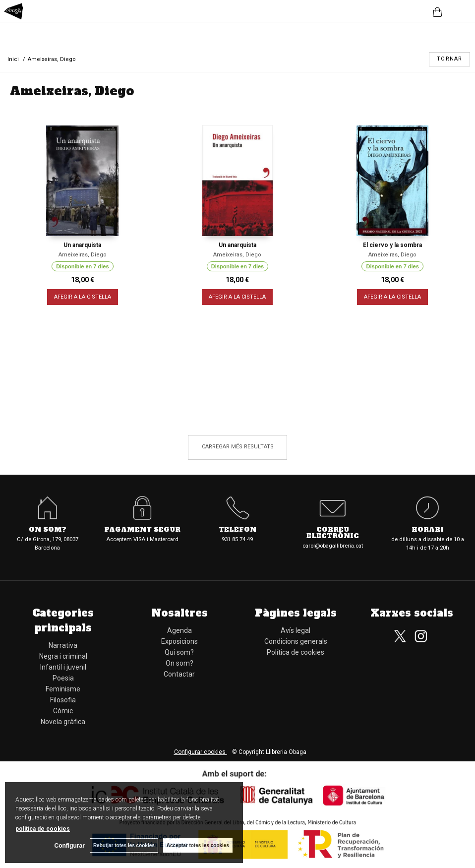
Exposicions (179, 641)
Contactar (179, 674)
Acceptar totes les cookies (198, 845)
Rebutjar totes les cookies (124, 845)
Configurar (70, 846)
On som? (48, 530)
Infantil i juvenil (63, 667)
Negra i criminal (63, 656)
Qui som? (179, 652)
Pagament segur (142, 530)
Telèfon (237, 530)
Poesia (63, 678)
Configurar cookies (201, 752)
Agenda (179, 630)
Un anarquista (82, 245)
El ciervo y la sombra (392, 245)
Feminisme (63, 689)
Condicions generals (296, 641)
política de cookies (43, 829)
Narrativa (63, 645)
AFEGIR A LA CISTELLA (83, 297)
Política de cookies (296, 652)
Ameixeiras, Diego (83, 255)
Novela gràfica (63, 722)
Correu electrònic (333, 533)
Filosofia (63, 700)
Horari (428, 530)
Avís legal (296, 630)
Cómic (63, 711)
